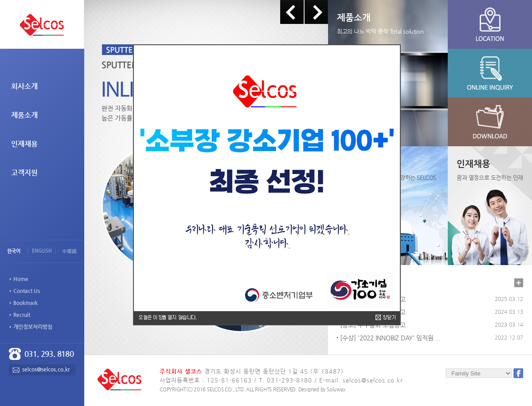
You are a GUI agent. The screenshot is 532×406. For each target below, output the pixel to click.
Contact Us (27, 291)
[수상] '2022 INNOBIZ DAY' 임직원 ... (390, 338)
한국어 (14, 251)
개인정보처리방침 (33, 327)
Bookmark (25, 303)
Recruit (22, 315)
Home (21, 279)
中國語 (69, 251)
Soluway (336, 389)
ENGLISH (42, 251)
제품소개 (24, 115)
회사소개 (24, 86)
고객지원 (24, 173)
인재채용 (24, 144)
